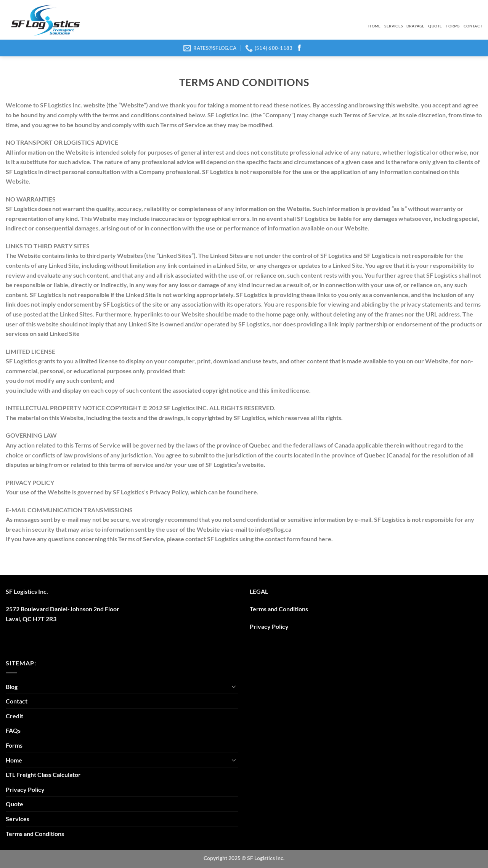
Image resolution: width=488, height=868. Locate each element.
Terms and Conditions (279, 609)
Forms (453, 26)
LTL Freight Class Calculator (43, 774)
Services (393, 26)
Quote (435, 26)
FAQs (13, 730)
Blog (12, 687)
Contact (473, 26)
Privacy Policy (269, 626)
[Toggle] (234, 686)
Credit (14, 716)
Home (374, 26)
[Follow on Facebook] (299, 48)
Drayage (415, 26)
